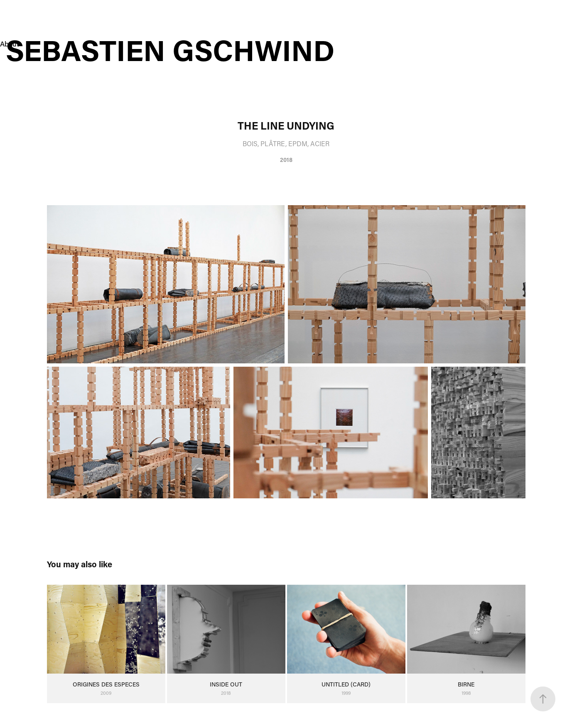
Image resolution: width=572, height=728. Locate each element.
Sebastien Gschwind (174, 50)
